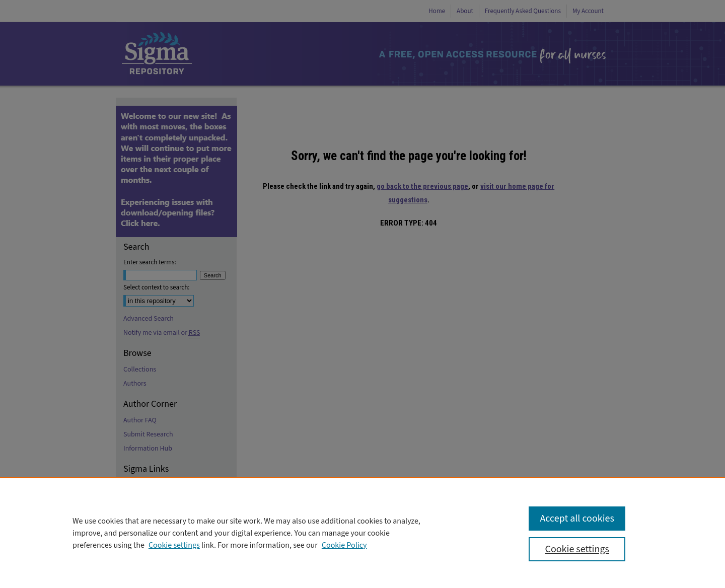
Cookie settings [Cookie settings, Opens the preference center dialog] (577, 549)
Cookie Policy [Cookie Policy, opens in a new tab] (344, 545)
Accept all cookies (577, 519)
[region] (362, 533)
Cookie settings (174, 545)
